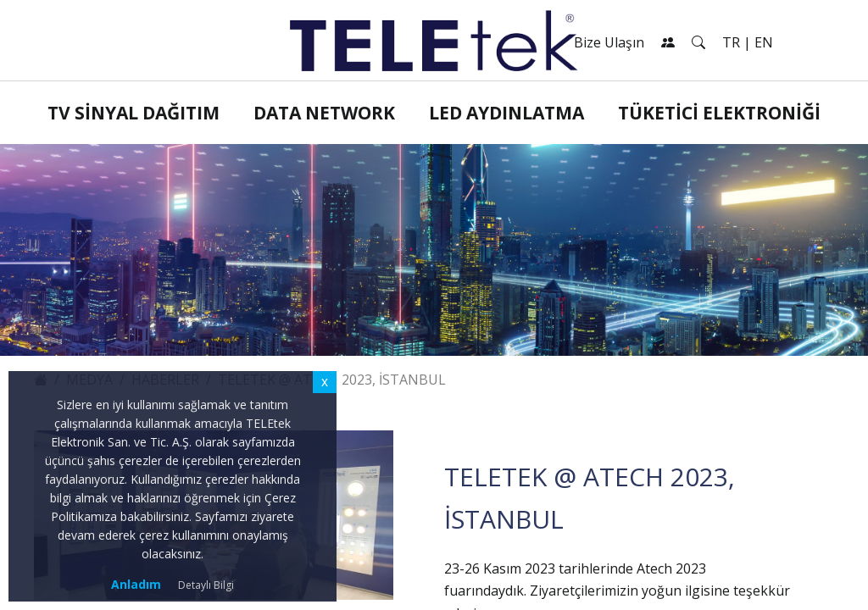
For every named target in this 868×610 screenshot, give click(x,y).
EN (764, 42)
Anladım (136, 584)
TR (731, 42)
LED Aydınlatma (506, 113)
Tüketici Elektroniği (719, 113)
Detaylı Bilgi (206, 585)
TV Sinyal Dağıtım (134, 113)
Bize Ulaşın (609, 42)
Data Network (324, 113)
